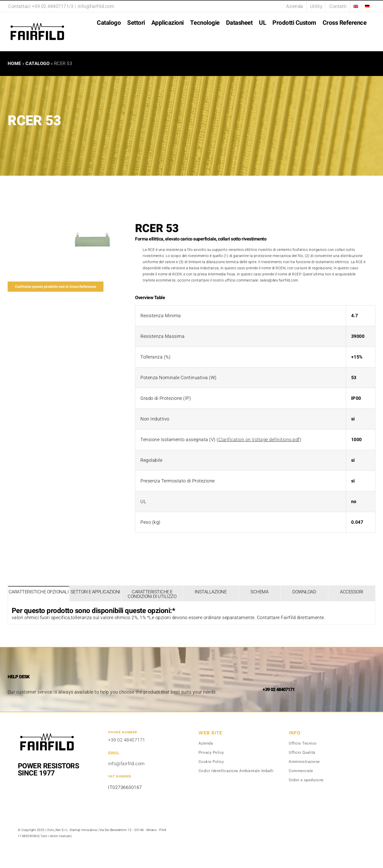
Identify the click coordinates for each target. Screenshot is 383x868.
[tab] (39, 594)
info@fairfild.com (96, 6)
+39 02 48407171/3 (53, 6)
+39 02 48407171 (127, 740)
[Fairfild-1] (47, 733)
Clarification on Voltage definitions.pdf (259, 439)
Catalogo (37, 63)
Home (14, 63)
